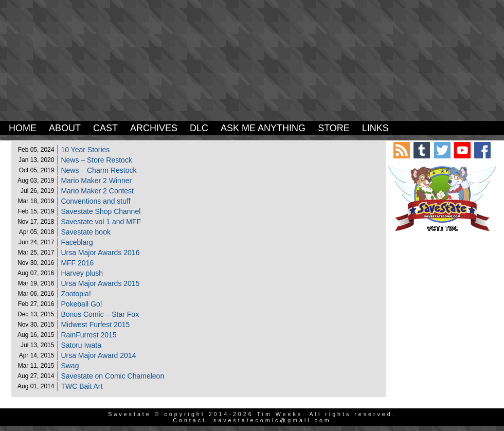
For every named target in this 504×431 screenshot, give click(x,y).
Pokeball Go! (81, 304)
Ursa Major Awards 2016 (100, 253)
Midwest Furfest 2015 (95, 325)
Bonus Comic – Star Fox (100, 314)
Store (334, 128)
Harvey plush (82, 273)
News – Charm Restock (98, 170)
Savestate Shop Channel (101, 211)
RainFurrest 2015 (88, 335)
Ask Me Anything (263, 128)
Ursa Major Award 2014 (98, 355)
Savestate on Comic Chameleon (112, 376)
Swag (70, 366)
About (65, 128)
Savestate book (86, 232)
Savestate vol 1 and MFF (101, 222)
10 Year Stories (85, 150)
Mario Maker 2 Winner (96, 181)
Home (23, 128)
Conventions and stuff (95, 201)
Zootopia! (76, 294)
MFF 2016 (77, 263)
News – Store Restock (96, 160)
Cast (105, 128)
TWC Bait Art (82, 386)
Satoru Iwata (81, 345)
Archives (154, 128)
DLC (199, 128)
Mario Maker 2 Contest (97, 191)
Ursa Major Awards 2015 (100, 283)
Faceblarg (77, 242)
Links (375, 128)
